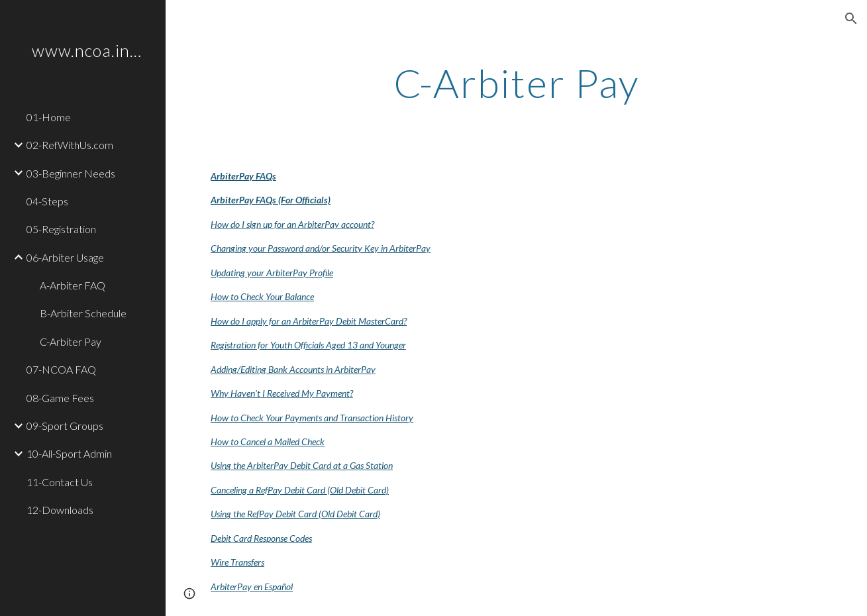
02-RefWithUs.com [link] (70, 145)
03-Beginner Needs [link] (71, 173)
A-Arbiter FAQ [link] (73, 285)
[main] (517, 83)
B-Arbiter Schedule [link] (83, 313)
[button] (851, 19)
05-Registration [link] (61, 229)
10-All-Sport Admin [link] (69, 453)
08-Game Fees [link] (60, 398)
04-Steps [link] (47, 201)
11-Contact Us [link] (60, 482)
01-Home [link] (49, 117)
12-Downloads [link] (60, 510)
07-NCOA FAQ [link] (61, 369)
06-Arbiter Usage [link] (65, 257)
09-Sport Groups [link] (65, 426)
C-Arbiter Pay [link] (71, 341)
